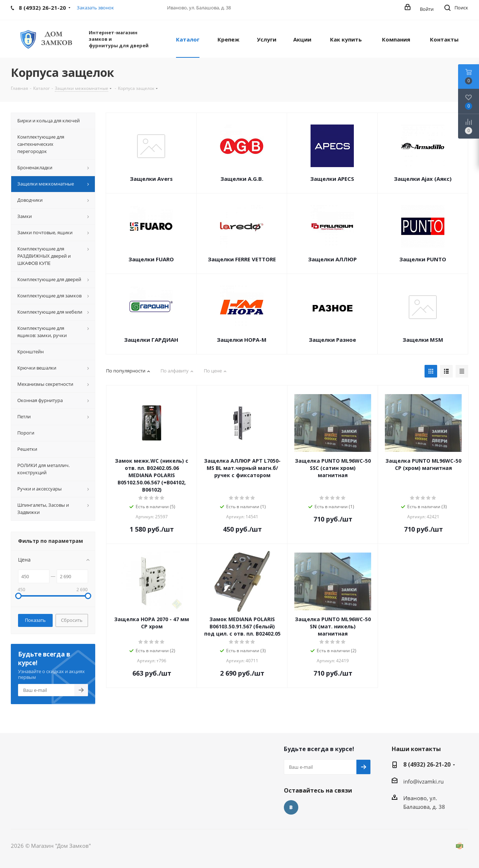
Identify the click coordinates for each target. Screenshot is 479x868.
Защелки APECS (332, 179)
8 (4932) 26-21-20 (427, 764)
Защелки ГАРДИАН (151, 340)
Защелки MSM (423, 340)
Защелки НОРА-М (242, 340)
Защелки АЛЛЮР (332, 259)
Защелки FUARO (151, 259)
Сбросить (72, 620)
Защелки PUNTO (423, 259)
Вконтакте (291, 807)
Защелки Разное (332, 340)
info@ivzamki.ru (423, 781)
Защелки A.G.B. (242, 179)
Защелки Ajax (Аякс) (423, 179)
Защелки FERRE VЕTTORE (242, 259)
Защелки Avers (151, 179)
